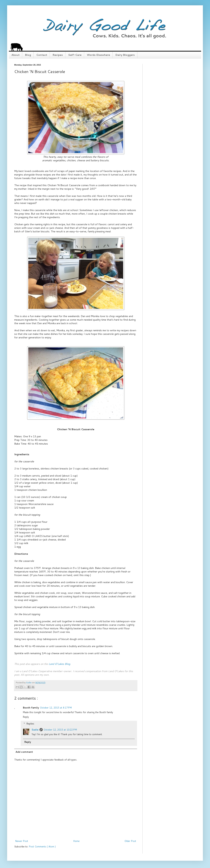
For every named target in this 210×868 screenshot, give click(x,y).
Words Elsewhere (98, 55)
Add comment (24, 752)
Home (76, 841)
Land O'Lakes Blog (59, 664)
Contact (42, 55)
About (15, 55)
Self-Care (75, 55)
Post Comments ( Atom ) (42, 847)
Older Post (130, 841)
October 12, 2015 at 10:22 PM (60, 730)
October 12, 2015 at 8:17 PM (56, 708)
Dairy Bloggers (125, 55)
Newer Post (22, 841)
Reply (26, 717)
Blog (28, 55)
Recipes (58, 55)
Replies (30, 724)
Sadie (35, 730)
